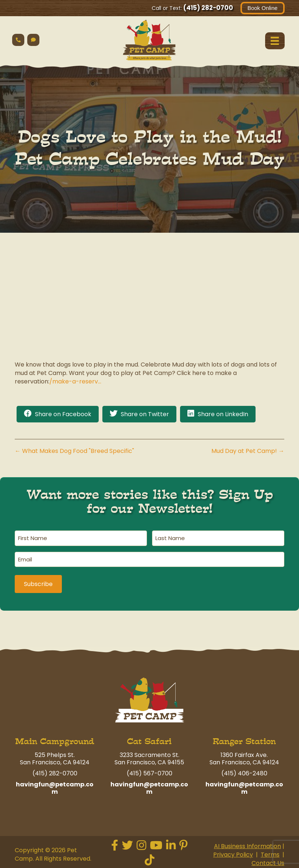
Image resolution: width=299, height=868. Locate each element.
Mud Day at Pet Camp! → (248, 451)
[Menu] (275, 41)
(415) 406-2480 (244, 772)
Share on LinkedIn (223, 415)
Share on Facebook (63, 415)
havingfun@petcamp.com (55, 787)
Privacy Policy (233, 853)
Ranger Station (244, 740)
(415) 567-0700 (149, 772)
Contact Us (268, 862)
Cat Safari (149, 740)
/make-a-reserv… (75, 381)
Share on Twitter (145, 415)
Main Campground (55, 740)
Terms (270, 853)
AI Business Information (247, 845)
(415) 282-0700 (208, 8)
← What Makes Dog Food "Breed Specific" (74, 451)
